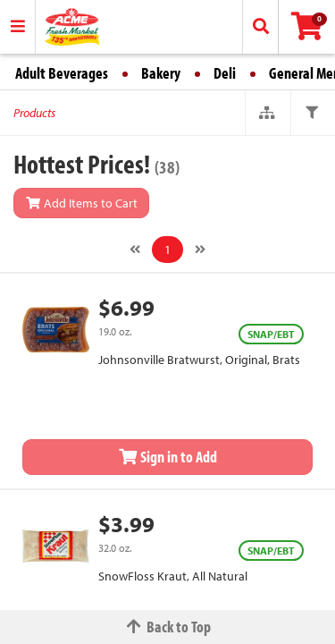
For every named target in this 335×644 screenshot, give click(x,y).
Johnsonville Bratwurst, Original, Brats (199, 360)
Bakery (161, 73)
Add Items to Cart (81, 203)
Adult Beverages (62, 73)
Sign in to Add (168, 457)
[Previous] (135, 250)
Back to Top (168, 627)
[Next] (200, 250)
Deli (225, 73)
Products (34, 113)
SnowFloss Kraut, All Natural (173, 576)
